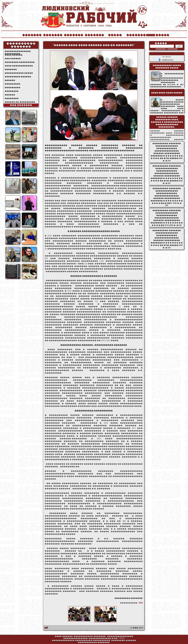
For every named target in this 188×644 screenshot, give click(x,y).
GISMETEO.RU (168, 60)
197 (46, 628)
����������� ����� (19, 73)
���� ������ (14, 55)
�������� (157, 35)
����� (115, 35)
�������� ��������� (20, 62)
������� (32, 35)
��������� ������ (18, 77)
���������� (136, 35)
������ (10, 80)
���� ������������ (19, 66)
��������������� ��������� (18, 51)
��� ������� (21, 105)
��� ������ (13, 59)
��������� (12, 84)
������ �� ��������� (20, 102)
